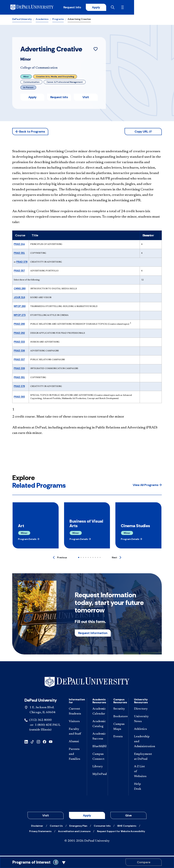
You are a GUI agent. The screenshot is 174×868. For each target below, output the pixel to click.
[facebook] (45, 742)
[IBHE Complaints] (127, 826)
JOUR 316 (19, 298)
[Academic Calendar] (97, 712)
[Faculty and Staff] (75, 732)
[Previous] (60, 558)
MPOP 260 (20, 307)
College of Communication (39, 69)
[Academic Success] (97, 737)
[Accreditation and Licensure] (74, 832)
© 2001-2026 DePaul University (87, 842)
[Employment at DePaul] (140, 757)
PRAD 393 (19, 397)
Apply (130, 8)
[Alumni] (75, 742)
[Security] (118, 710)
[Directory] (140, 710)
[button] (30, 132)
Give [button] (128, 816)
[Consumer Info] (102, 826)
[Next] (116, 558)
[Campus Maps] (118, 727)
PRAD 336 (19, 351)
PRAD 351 (19, 254)
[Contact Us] (56, 826)
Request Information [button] (93, 634)
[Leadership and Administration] (140, 742)
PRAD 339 (19, 369)
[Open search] (148, 8)
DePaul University (22, 20)
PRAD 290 (19, 325)
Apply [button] (32, 98)
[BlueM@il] (97, 747)
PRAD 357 (19, 271)
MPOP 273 (20, 316)
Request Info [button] (59, 98)
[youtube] (51, 742)
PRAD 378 (22, 262)
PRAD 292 (19, 333)
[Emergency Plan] (78, 826)
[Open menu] (159, 8)
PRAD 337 (19, 360)
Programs (58, 20)
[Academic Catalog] (97, 725)
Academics (42, 20)
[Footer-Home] (87, 683)
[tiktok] (32, 742)
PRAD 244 (19, 245)
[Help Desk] (140, 787)
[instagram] (38, 742)
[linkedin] (26, 742)
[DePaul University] (39, 8)
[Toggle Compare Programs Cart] (87, 862)
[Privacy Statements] (40, 832)
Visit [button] (86, 98)
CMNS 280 (20, 289)
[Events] (118, 737)
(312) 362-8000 (40, 721)
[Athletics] (140, 730)
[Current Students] (75, 712)
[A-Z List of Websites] (140, 772)
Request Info (106, 8)
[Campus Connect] (97, 757)
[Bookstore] (118, 717)
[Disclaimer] (37, 826)
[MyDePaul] (97, 775)
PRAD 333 (19, 342)
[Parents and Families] (75, 755)
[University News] (140, 720)
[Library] (97, 767)
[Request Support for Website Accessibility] (121, 832)
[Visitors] (75, 722)
